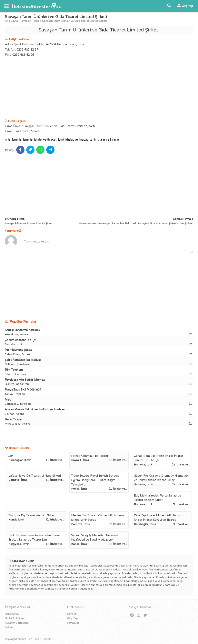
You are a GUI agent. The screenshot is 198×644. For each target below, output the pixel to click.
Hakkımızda (12, 614)
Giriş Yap (72, 618)
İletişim (9, 627)
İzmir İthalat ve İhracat (73, 140)
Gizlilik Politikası (14, 618)
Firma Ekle (73, 623)
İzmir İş (17, 140)
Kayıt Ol (72, 614)
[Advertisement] (99, 88)
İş (9, 140)
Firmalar (26, 21)
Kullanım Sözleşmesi (17, 623)
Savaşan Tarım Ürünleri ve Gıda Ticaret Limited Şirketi (74, 21)
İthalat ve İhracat (45, 140)
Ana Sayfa (11, 21)
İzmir (36, 21)
